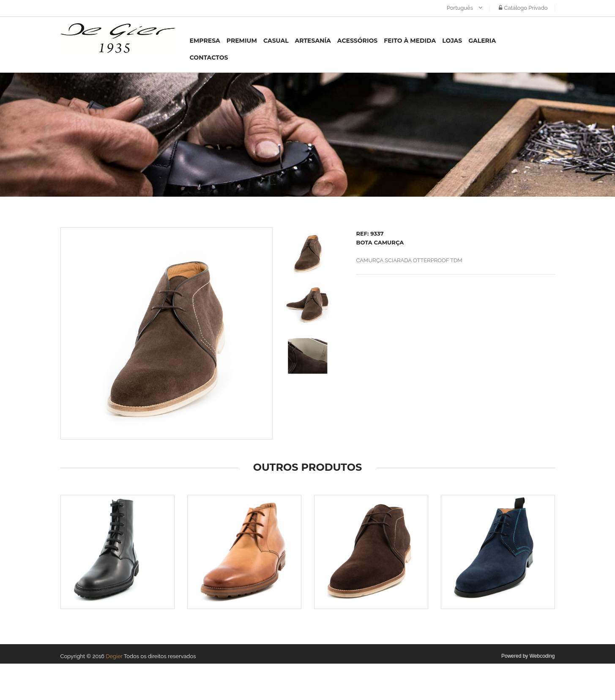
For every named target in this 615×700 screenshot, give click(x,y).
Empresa (205, 41)
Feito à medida (410, 41)
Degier (114, 656)
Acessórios (357, 41)
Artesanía (313, 41)
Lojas (452, 41)
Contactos (209, 58)
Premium (242, 41)
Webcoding (542, 656)
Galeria (482, 41)
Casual (276, 41)
